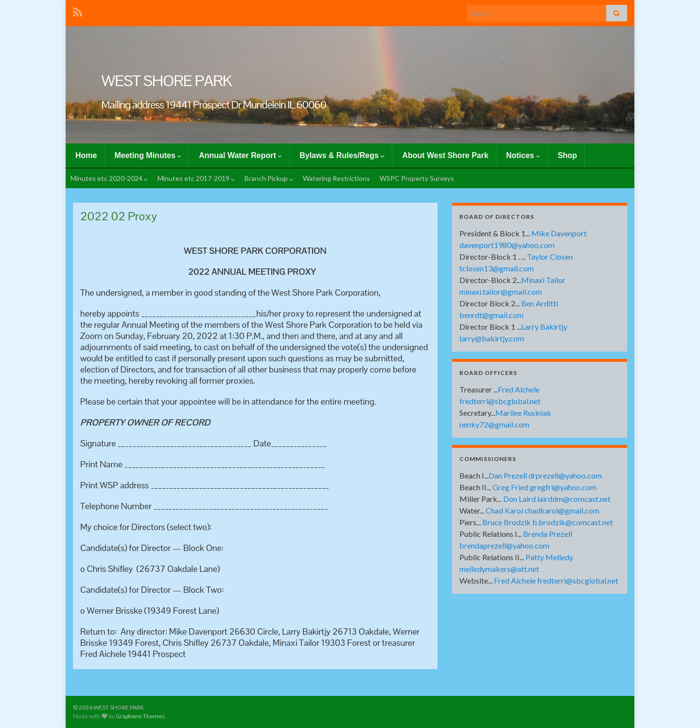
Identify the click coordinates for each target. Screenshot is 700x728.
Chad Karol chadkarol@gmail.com (542, 510)
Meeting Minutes (148, 155)
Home (86, 155)
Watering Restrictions (336, 178)
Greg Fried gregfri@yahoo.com (544, 487)
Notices (523, 155)
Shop (567, 155)
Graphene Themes (140, 716)
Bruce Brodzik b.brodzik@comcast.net (548, 522)
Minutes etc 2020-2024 (109, 178)
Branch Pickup (269, 178)
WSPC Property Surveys (417, 178)
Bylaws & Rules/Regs (342, 155)
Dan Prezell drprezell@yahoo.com (545, 475)
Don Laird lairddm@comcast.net (557, 499)
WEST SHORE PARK (167, 80)
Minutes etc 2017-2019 (196, 178)
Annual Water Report (240, 155)
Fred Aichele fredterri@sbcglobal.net (556, 580)
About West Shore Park (445, 155)
